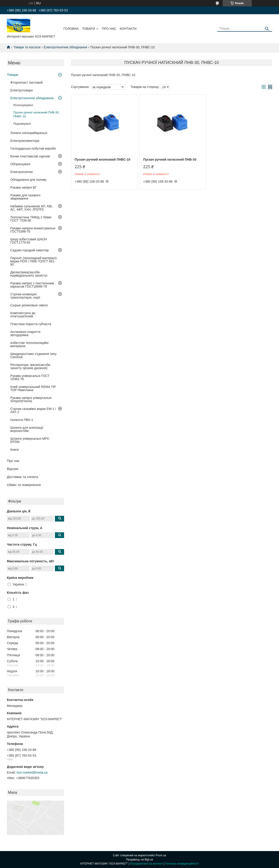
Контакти (128, 29)
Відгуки (13, 469)
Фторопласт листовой (26, 82)
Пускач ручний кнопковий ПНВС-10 (102, 159)
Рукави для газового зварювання (25, 197)
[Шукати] (267, 29)
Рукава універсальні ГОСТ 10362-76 (30, 377)
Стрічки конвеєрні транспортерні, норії (25, 296)
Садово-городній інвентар (30, 250)
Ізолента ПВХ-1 (22, 420)
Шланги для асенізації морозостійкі (27, 429)
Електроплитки (22, 172)
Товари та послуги (27, 47)
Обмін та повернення (24, 485)
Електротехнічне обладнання (65, 47)
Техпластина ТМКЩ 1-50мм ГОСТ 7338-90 (31, 219)
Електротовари (22, 90)
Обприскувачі (20, 164)
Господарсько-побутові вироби (33, 148)
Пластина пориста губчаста (31, 324)
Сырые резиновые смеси (29, 305)
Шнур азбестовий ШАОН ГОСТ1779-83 (29, 241)
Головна (71, 29)
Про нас (109, 29)
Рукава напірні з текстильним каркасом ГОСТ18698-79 (32, 285)
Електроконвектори (25, 141)
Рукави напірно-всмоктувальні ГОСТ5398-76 (33, 230)
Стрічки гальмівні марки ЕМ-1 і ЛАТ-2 (33, 410)
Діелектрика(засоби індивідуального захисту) (29, 274)
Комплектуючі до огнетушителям (23, 315)
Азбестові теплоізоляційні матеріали (29, 344)
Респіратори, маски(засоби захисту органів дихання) (30, 366)
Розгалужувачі (23, 105)
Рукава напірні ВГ (23, 187)
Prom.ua (161, 855)
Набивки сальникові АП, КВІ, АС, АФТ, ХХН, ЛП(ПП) (32, 208)
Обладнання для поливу (28, 180)
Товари (89, 29)
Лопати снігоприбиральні (29, 133)
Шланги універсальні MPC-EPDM (30, 440)
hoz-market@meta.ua (32, 772)
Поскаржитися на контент (146, 864)
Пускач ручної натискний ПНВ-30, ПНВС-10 (36, 114)
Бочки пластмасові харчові (30, 156)
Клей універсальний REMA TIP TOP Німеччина (33, 388)
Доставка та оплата (22, 477)
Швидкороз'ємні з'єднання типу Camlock (33, 355)
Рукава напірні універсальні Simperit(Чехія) (31, 399)
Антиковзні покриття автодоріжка (25, 333)
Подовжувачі (22, 124)
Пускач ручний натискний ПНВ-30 (169, 159)
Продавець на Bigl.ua (139, 860)
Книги (15, 450)
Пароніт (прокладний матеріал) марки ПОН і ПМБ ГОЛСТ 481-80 (34, 261)
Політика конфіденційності (182, 864)
